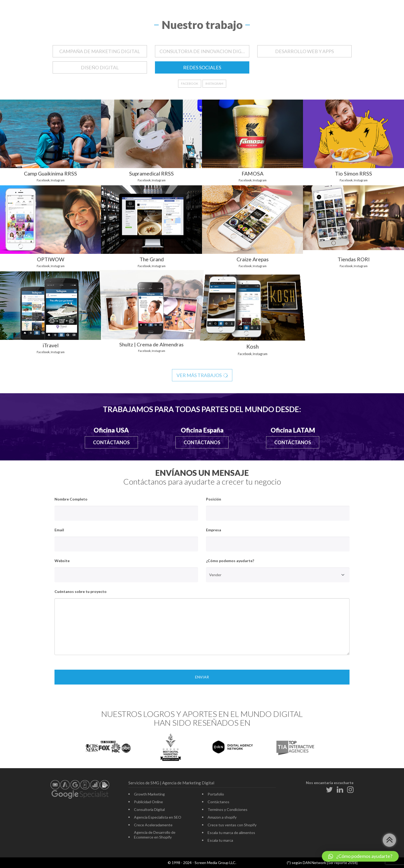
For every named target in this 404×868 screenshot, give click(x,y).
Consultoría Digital (149, 809)
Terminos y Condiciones (228, 809)
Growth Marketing (149, 794)
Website (62, 561)
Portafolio (216, 794)
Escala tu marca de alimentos (231, 833)
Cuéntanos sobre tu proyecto (81, 591)
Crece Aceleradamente (153, 825)
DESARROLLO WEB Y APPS (304, 51)
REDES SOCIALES (202, 67)
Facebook (190, 84)
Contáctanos (111, 442)
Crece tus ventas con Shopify (232, 825)
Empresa (214, 530)
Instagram (214, 84)
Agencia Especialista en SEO (158, 817)
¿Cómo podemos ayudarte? (230, 561)
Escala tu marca (220, 840)
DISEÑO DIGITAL (100, 67)
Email (59, 530)
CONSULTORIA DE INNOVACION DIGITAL (204, 51)
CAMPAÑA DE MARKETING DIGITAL (100, 51)
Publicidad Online (148, 802)
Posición (214, 499)
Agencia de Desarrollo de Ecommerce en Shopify (155, 835)
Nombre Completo (71, 499)
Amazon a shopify (222, 817)
